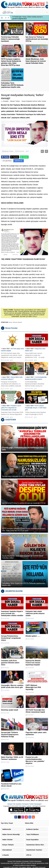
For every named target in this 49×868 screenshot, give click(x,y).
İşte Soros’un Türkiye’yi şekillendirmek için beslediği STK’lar (37, 39)
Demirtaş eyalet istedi (10, 710)
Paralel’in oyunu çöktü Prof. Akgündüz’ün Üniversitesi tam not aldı (11, 408)
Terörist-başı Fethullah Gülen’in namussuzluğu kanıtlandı (10, 39)
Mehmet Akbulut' (18, 322)
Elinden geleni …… (33, 636)
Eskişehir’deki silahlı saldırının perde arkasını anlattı (35, 613)
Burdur (10, 322)
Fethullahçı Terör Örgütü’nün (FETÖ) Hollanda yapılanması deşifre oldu (12, 85)
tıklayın (35, 316)
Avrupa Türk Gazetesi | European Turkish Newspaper (24, 804)
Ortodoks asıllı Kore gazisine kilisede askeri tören (10, 663)
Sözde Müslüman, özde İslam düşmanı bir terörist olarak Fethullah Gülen (36, 61)
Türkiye (18, 101)
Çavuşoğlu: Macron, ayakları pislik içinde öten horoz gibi (12, 686)
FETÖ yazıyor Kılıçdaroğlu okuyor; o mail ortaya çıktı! (36, 408)
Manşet (12, 101)
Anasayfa (5, 101)
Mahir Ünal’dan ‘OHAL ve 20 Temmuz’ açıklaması (12, 758)
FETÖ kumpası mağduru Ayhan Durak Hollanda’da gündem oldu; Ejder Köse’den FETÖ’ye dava (11, 62)
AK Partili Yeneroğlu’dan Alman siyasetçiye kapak (35, 711)
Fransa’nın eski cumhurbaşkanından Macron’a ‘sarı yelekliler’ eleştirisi (35, 760)
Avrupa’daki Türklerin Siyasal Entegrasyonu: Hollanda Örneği (10, 735)
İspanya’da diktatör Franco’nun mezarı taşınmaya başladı (33, 663)
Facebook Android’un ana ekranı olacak (11, 785)
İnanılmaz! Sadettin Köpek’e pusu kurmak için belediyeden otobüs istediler (12, 613)
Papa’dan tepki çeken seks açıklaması (36, 733)
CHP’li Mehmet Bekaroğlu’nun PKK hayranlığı (33, 687)
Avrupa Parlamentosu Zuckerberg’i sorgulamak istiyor (11, 638)
